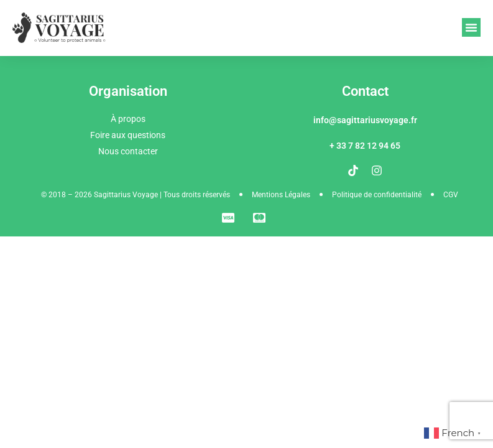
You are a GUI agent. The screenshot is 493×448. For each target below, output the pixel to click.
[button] (471, 27)
